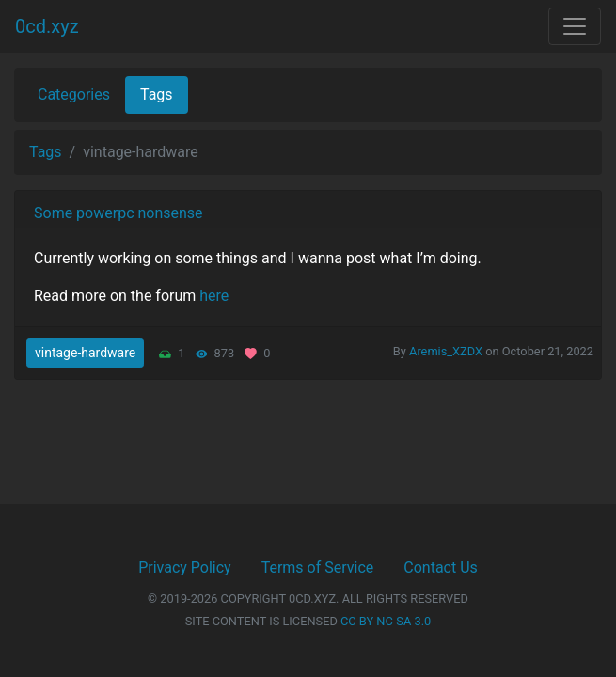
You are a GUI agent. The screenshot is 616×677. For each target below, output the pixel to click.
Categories (74, 94)
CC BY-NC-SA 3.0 (386, 621)
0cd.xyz (47, 26)
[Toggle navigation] (575, 26)
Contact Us (441, 567)
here (214, 296)
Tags (157, 94)
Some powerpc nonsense (118, 213)
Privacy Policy (185, 567)
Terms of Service (318, 567)
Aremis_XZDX (446, 351)
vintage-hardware (85, 353)
